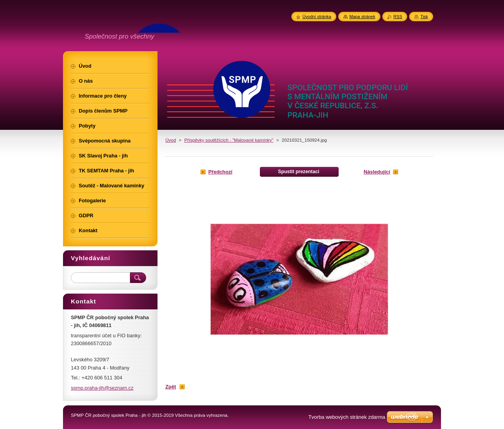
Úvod (171, 140)
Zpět (171, 387)
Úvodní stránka (317, 17)
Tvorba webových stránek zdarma (347, 417)
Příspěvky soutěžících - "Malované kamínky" (229, 140)
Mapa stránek (362, 17)
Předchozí (220, 172)
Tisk (424, 17)
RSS (398, 17)
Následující (377, 172)
